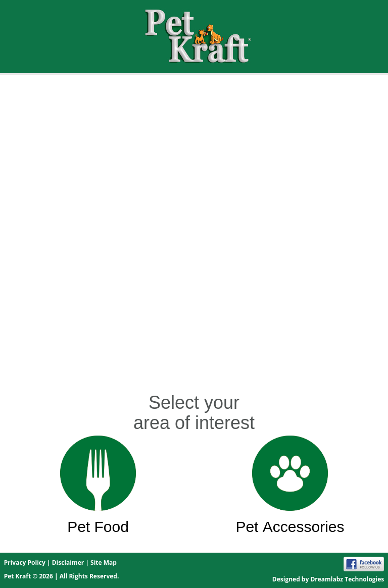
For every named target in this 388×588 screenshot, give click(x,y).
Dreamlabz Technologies (347, 579)
